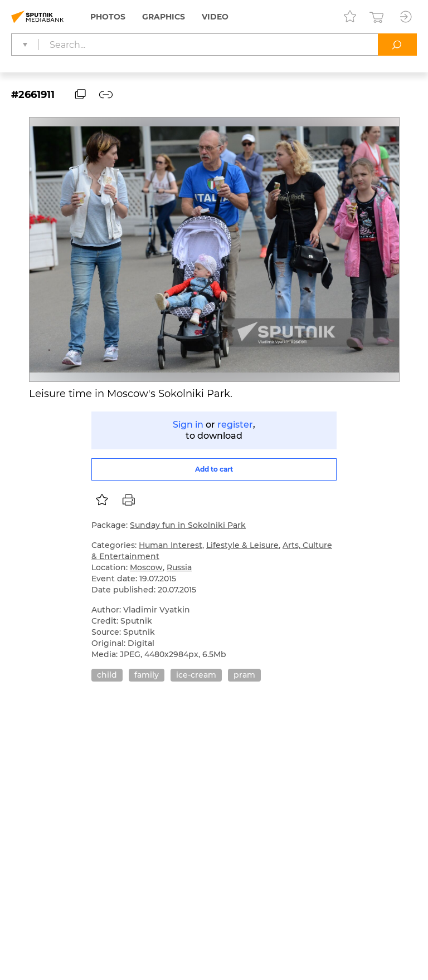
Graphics (164, 17)
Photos (108, 17)
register (235, 425)
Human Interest (171, 545)
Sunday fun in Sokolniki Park (188, 525)
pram (244, 675)
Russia (179, 567)
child (107, 675)
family (147, 675)
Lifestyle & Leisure (242, 545)
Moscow (146, 567)
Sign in (188, 425)
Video (215, 17)
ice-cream (196, 675)
